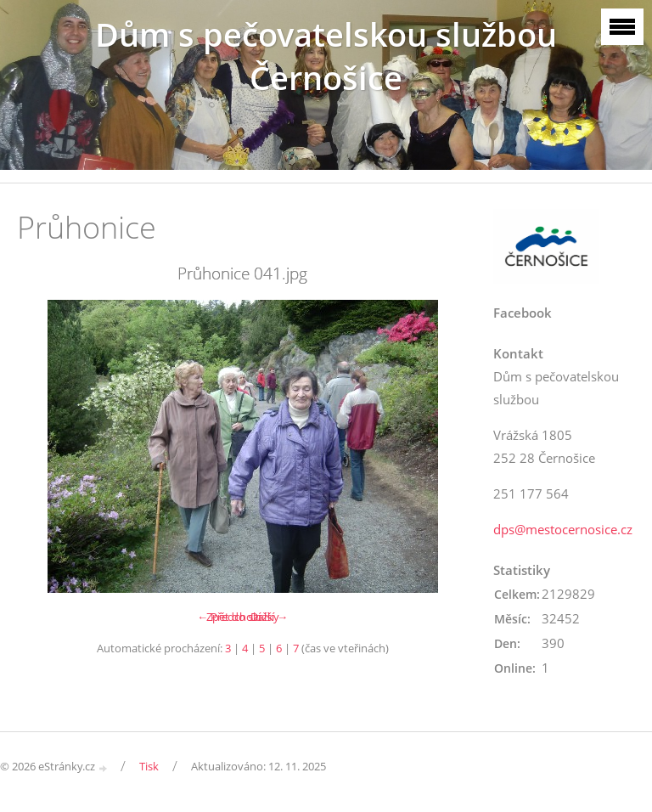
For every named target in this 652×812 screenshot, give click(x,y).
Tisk (149, 766)
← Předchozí (229, 617)
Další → (269, 617)
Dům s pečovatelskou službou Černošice (326, 56)
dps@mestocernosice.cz (563, 529)
